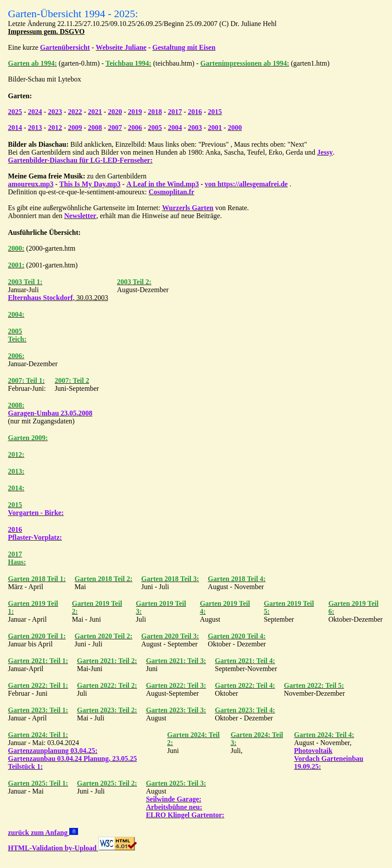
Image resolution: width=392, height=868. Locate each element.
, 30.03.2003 (58, 298)
